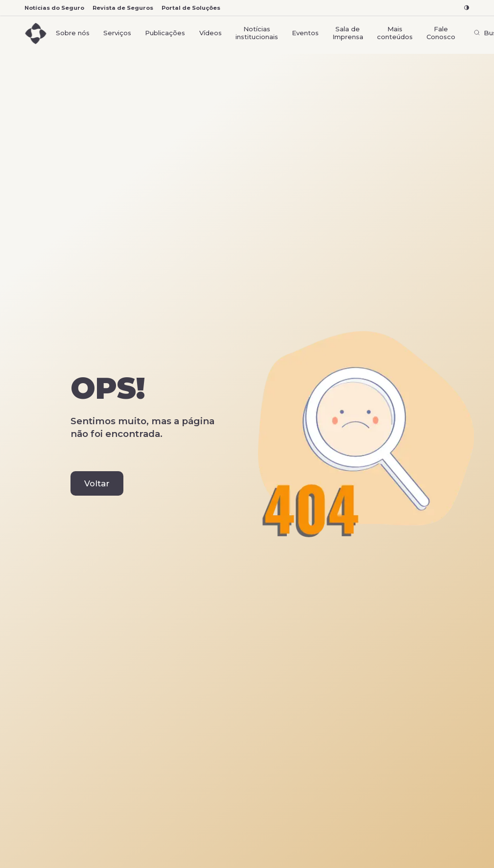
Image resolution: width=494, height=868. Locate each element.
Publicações (165, 33)
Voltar (97, 483)
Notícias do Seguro (54, 8)
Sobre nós (73, 33)
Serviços (117, 33)
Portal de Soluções (191, 8)
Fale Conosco (441, 33)
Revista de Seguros (123, 8)
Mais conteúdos (395, 33)
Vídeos (211, 33)
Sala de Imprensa (348, 33)
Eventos (305, 33)
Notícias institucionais (257, 33)
